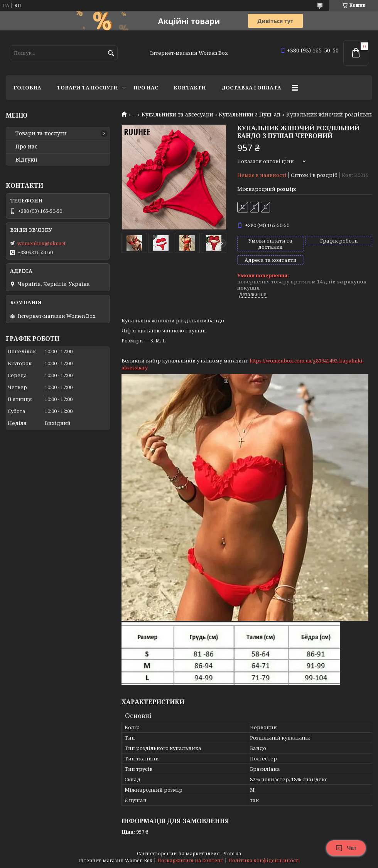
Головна (27, 88)
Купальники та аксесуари (177, 115)
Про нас (146, 88)
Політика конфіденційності (264, 860)
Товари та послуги (87, 88)
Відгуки (26, 160)
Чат (346, 848)
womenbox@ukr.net (41, 243)
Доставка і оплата (251, 88)
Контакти (190, 88)
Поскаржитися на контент (190, 860)
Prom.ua (232, 854)
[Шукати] (111, 53)
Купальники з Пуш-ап (250, 115)
